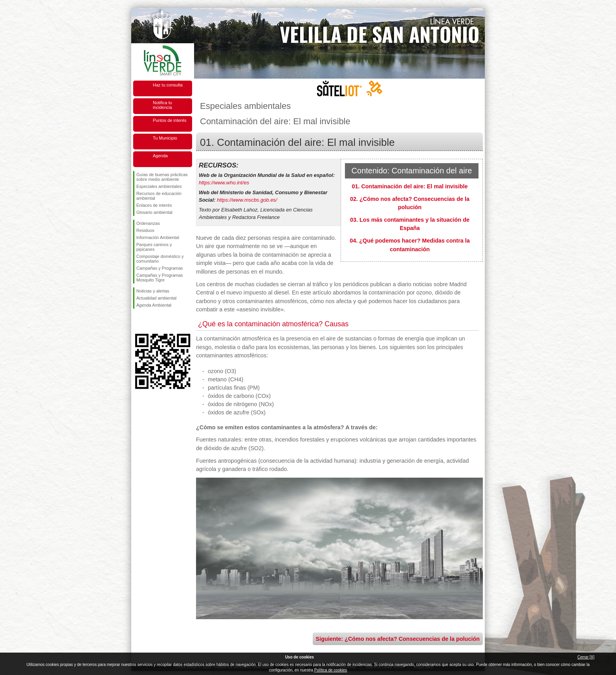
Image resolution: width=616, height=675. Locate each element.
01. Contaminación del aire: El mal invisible (410, 186)
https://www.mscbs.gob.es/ (247, 200)
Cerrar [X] (586, 657)
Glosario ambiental (154, 212)
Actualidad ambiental (156, 298)
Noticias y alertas (153, 291)
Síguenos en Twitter (151, 321)
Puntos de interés (170, 120)
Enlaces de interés (154, 205)
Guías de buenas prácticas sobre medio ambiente (162, 177)
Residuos (145, 230)
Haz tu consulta (168, 85)
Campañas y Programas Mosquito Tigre (160, 278)
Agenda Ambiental (154, 305)
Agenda (160, 156)
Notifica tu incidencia (162, 105)
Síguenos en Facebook (138, 321)
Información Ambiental (158, 237)
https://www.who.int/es (224, 183)
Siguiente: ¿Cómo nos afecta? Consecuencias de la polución (398, 639)
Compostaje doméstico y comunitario (160, 259)
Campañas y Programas (160, 268)
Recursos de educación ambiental (159, 196)
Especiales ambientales (159, 186)
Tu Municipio (165, 138)
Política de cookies (331, 670)
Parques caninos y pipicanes (154, 247)
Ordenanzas (148, 223)
